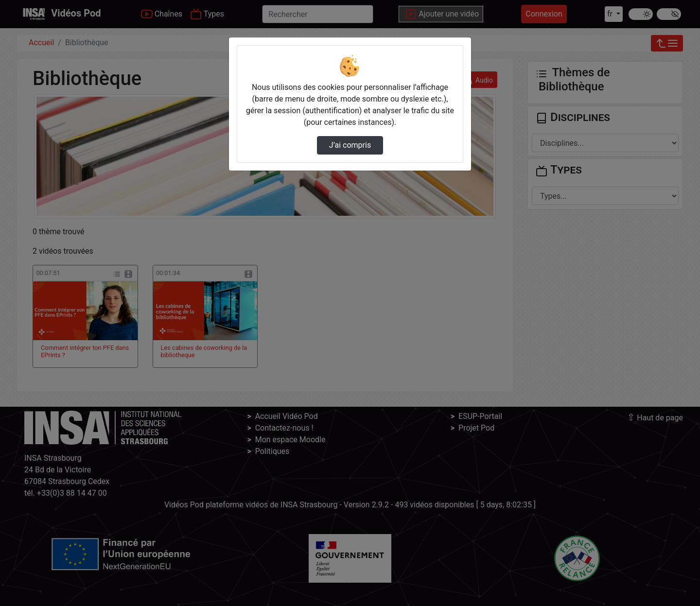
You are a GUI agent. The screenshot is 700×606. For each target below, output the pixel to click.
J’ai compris (350, 145)
